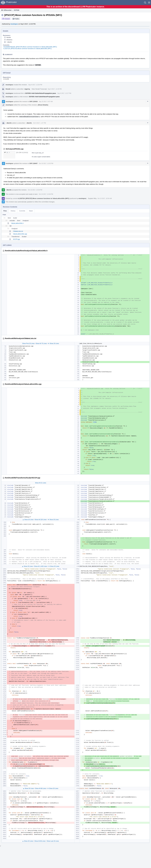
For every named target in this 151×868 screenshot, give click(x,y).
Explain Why (92, 198)
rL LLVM (6, 79)
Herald (8, 89)
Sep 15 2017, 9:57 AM (46, 102)
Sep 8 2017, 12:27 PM (64, 93)
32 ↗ (7, 153)
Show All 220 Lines (41, 520)
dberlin (9, 42)
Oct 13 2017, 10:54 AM (105, 198)
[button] (149, 3)
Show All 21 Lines (41, 483)
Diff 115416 (34, 102)
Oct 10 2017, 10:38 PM (35, 190)
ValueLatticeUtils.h (17, 223)
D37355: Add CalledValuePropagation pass (41, 93)
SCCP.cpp (16, 239)
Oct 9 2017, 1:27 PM (39, 123)
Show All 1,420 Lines (41, 566)
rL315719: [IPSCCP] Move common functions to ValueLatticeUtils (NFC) (27, 49)
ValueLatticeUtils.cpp (20, 234)
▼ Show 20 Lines (53, 344)
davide (9, 37)
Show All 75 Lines (41, 344)
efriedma (9, 40)
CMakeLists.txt (18, 231)
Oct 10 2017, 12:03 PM (46, 163)
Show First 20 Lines (28, 344)
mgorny (27, 89)
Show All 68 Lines (40, 841)
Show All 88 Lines (41, 788)
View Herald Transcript (39, 89)
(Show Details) (43, 105)
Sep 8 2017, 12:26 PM (35, 85)
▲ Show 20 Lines (28, 520)
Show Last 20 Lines (53, 841)
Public (17, 19)
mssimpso (14, 24)
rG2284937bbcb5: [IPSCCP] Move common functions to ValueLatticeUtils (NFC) (30, 47)
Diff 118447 (34, 163)
